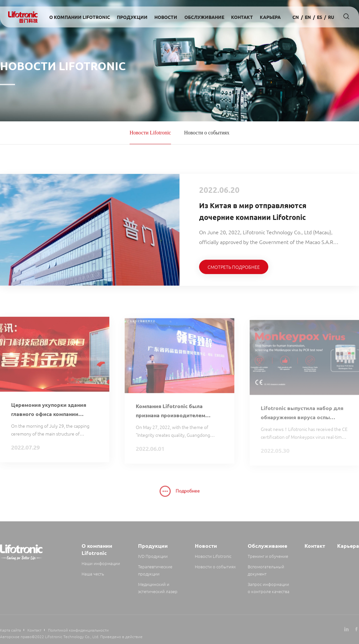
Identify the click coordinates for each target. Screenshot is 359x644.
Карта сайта (10, 630)
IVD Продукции (153, 556)
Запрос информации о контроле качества (269, 588)
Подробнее (180, 495)
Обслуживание (204, 17)
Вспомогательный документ (266, 570)
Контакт (242, 17)
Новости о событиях (207, 133)
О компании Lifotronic (80, 17)
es (320, 17)
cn (296, 17)
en (308, 17)
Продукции (132, 17)
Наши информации (101, 563)
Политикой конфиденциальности (78, 630)
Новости (166, 17)
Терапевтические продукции (155, 570)
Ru (331, 17)
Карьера (270, 17)
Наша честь (93, 574)
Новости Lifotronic (150, 133)
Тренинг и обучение (268, 556)
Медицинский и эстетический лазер (158, 588)
